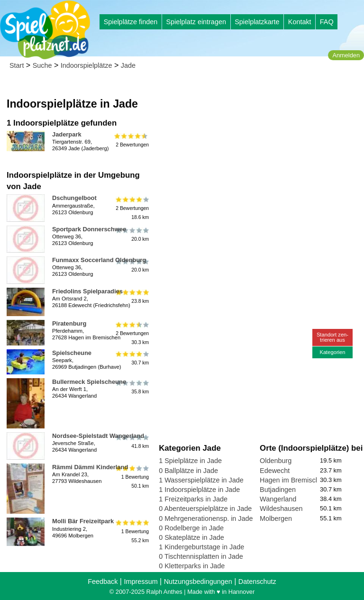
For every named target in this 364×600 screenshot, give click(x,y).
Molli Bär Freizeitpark (83, 521)
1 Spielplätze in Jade (190, 461)
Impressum (141, 582)
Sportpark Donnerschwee (89, 229)
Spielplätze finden (131, 22)
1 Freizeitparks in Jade (193, 499)
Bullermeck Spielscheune (89, 382)
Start (17, 65)
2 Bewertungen (132, 140)
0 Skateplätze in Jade (191, 537)
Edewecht (275, 471)
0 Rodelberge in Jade (191, 528)
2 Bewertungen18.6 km (132, 208)
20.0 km (132, 235)
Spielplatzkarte (257, 22)
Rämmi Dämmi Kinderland (90, 467)
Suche (42, 65)
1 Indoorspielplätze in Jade (199, 490)
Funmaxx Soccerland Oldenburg (99, 260)
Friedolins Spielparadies (87, 291)
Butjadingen (278, 490)
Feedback (103, 582)
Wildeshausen (281, 509)
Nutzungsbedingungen (198, 582)
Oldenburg (276, 461)
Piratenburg (69, 323)
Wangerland (278, 499)
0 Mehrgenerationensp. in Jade (206, 518)
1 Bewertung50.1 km (132, 477)
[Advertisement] (259, 142)
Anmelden (346, 55)
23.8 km (132, 297)
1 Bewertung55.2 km (132, 531)
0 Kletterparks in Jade (192, 566)
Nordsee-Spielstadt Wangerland (98, 436)
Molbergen (276, 518)
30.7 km (132, 358)
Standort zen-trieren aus (332, 337)
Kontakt (300, 22)
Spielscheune (72, 353)
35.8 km (132, 387)
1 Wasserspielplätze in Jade (201, 480)
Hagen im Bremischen (293, 480)
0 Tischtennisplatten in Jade (201, 556)
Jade (128, 65)
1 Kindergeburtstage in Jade (201, 547)
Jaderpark (67, 134)
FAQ (327, 22)
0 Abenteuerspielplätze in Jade (205, 509)
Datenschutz (257, 582)
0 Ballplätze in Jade (188, 471)
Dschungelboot (74, 198)
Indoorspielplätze (86, 65)
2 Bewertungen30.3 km (132, 333)
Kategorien (332, 352)
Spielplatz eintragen (196, 22)
